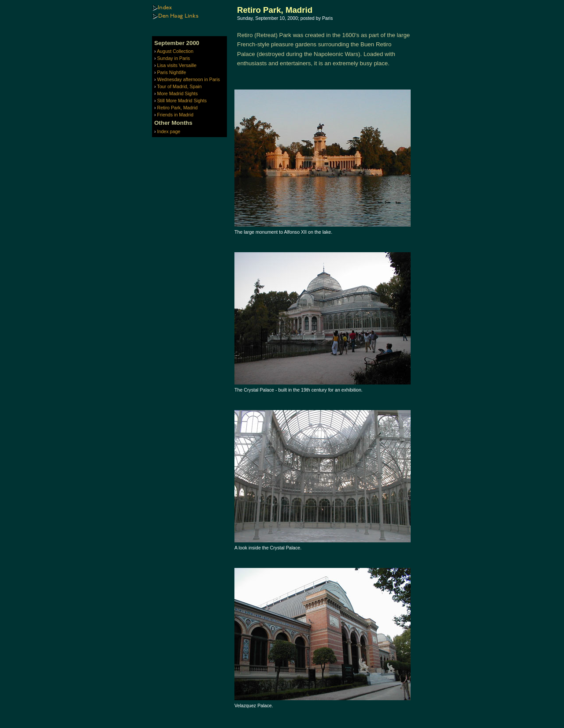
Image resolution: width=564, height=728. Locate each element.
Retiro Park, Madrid (178, 108)
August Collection (175, 51)
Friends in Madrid (175, 115)
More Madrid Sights (178, 93)
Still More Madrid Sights (182, 101)
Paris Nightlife (172, 72)
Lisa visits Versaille (177, 65)
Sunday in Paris (174, 58)
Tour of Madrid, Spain (179, 86)
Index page (169, 131)
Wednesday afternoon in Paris (189, 79)
